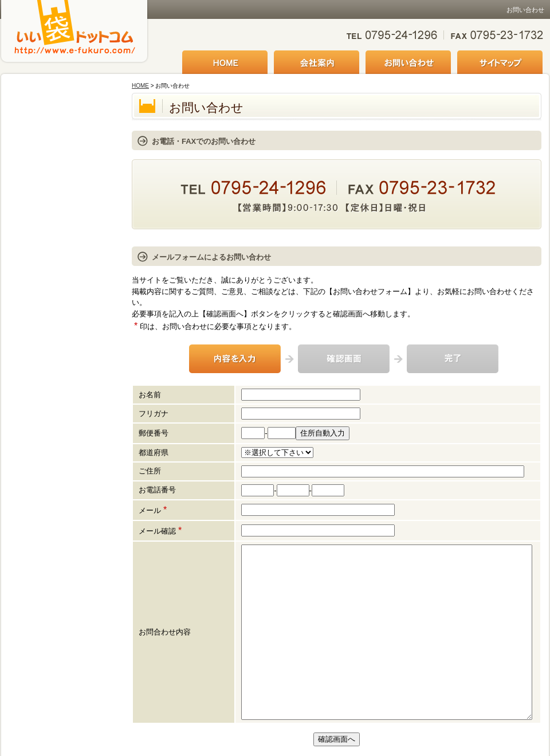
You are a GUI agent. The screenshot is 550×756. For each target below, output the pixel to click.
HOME (225, 63)
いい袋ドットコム (74, 42)
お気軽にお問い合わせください (445, 36)
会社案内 (317, 63)
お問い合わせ (408, 63)
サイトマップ (500, 63)
